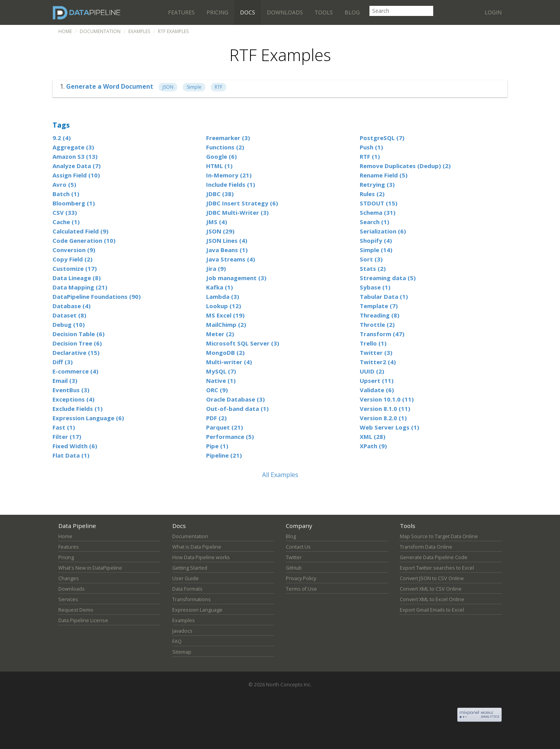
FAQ (177, 641)
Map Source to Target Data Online (439, 536)
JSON (168, 87)
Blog (352, 12)
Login (493, 12)
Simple (194, 87)
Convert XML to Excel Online (432, 599)
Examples (139, 31)
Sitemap (182, 652)
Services (68, 599)
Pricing (217, 12)
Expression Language (197, 610)
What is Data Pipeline (197, 547)
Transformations (192, 599)
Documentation (100, 31)
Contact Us (298, 547)
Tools (324, 12)
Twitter (294, 557)
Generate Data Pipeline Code (434, 557)
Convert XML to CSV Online (431, 589)
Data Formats (187, 589)
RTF (219, 87)
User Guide (185, 578)
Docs (248, 12)
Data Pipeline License (83, 620)
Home (65, 31)
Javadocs (182, 631)
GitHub (294, 568)
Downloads (285, 12)
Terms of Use (301, 589)
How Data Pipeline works (201, 557)
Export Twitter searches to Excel (437, 568)
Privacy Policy (301, 578)
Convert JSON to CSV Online (432, 578)
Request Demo (76, 610)
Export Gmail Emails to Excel (432, 610)
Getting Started (190, 568)
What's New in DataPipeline (90, 568)
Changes (69, 578)
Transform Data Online (426, 547)
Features (181, 12)
